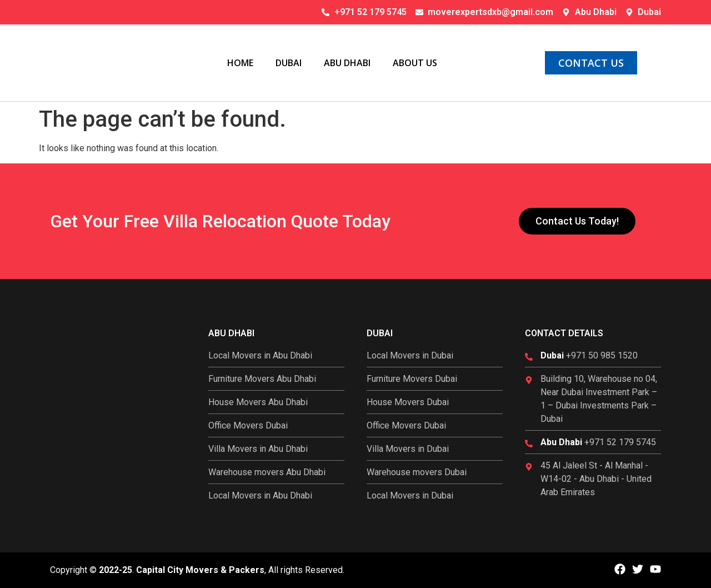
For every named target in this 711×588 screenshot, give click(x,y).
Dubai (289, 63)
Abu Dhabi (347, 63)
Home (240, 63)
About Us (415, 63)
